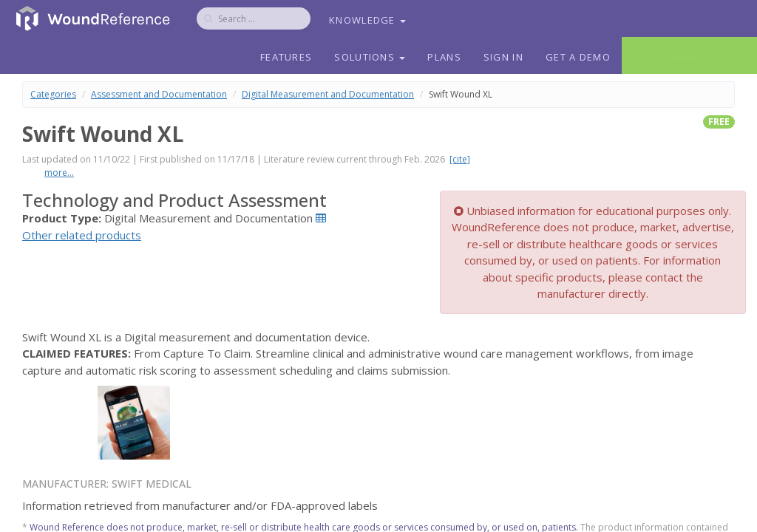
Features (286, 57)
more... (59, 173)
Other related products (82, 235)
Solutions (370, 57)
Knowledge (367, 20)
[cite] (460, 159)
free (719, 122)
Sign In (503, 57)
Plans (444, 57)
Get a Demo (578, 57)
